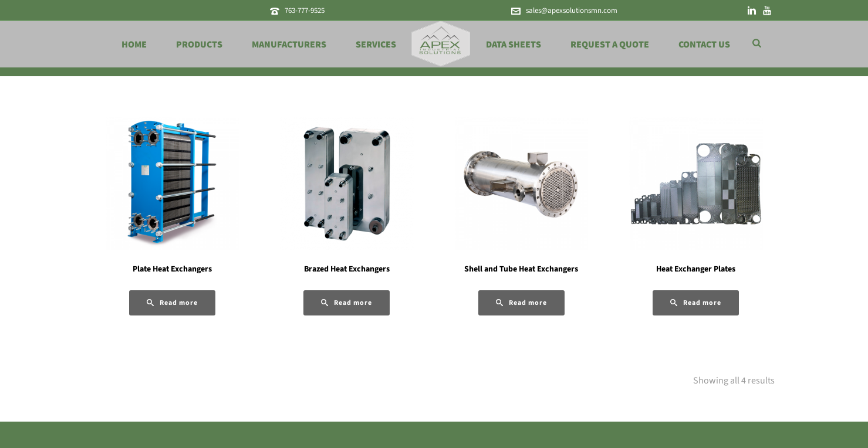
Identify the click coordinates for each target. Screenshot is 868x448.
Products (199, 45)
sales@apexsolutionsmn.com (572, 11)
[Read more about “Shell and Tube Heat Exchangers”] (521, 303)
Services (376, 45)
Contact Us (704, 45)
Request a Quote (610, 45)
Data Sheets (514, 45)
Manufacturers (289, 45)
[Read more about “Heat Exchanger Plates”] (696, 303)
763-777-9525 (305, 11)
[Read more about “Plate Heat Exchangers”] (172, 303)
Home (134, 45)
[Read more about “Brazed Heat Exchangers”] (347, 303)
